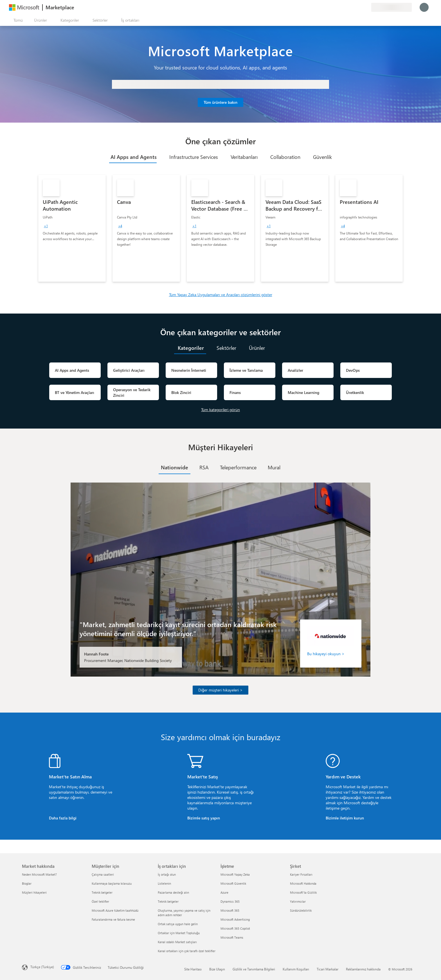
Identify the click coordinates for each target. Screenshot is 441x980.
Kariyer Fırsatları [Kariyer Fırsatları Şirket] (301, 874)
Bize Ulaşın (217, 969)
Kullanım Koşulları (296, 969)
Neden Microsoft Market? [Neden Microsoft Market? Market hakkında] (39, 874)
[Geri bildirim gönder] (346, 7)
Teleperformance (238, 467)
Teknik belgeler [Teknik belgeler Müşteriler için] (102, 892)
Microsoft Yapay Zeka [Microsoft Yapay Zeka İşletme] (235, 874)
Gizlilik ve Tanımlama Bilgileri (254, 969)
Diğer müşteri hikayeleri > (220, 690)
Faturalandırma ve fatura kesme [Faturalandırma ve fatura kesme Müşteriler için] (113, 919)
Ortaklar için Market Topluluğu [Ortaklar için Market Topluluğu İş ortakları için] (179, 933)
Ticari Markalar (328, 969)
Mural (274, 467)
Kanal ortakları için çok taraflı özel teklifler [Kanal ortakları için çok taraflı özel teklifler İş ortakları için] (187, 951)
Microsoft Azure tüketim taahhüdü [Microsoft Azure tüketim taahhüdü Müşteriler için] (115, 910)
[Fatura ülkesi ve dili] (391, 7)
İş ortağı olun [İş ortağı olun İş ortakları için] (167, 874)
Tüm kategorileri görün (220, 410)
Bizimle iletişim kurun (345, 818)
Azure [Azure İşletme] (224, 892)
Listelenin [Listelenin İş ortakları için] (164, 883)
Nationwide (175, 467)
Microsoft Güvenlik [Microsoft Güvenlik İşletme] (233, 883)
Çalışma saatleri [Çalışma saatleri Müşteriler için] (103, 874)
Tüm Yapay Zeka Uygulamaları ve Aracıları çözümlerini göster (221, 295)
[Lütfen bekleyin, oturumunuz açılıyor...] (424, 7)
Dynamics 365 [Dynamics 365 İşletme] (230, 901)
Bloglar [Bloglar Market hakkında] (27, 883)
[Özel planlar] (367, 7)
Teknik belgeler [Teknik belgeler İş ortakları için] (168, 901)
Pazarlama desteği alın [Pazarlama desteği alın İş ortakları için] (173, 892)
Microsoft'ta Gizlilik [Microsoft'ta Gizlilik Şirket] (303, 892)
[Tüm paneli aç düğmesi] (17, 20)
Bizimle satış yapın (204, 818)
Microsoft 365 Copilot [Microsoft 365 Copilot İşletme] (235, 928)
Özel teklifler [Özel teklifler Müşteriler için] (100, 901)
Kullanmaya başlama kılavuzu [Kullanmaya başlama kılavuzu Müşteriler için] (112, 883)
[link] (72, 228)
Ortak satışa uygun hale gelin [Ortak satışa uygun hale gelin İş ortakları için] (178, 924)
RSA (204, 467)
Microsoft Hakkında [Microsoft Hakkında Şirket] (303, 883)
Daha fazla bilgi (63, 818)
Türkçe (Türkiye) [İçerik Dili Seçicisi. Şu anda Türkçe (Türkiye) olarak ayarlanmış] (42, 967)
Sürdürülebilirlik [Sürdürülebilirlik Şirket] (301, 910)
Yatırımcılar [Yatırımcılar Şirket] (298, 901)
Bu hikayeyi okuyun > (326, 654)
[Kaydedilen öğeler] (360, 7)
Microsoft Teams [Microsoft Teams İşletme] (232, 937)
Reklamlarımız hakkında (363, 969)
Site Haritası (193, 969)
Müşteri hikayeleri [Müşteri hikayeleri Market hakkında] (34, 892)
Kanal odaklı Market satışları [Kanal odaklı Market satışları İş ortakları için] (177, 942)
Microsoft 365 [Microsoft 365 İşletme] (230, 910)
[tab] (133, 157)
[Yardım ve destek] (353, 7)
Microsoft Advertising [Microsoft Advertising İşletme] (235, 919)
